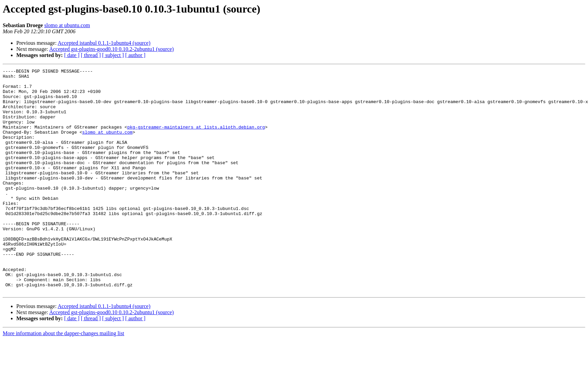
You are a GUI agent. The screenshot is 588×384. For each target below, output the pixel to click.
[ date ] (72, 55)
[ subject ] (113, 55)
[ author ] (135, 55)
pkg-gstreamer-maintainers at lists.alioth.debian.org (196, 139)
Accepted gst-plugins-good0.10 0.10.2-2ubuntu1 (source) (112, 49)
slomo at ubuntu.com (67, 25)
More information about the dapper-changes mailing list (63, 378)
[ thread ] (91, 55)
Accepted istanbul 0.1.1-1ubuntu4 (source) (104, 43)
